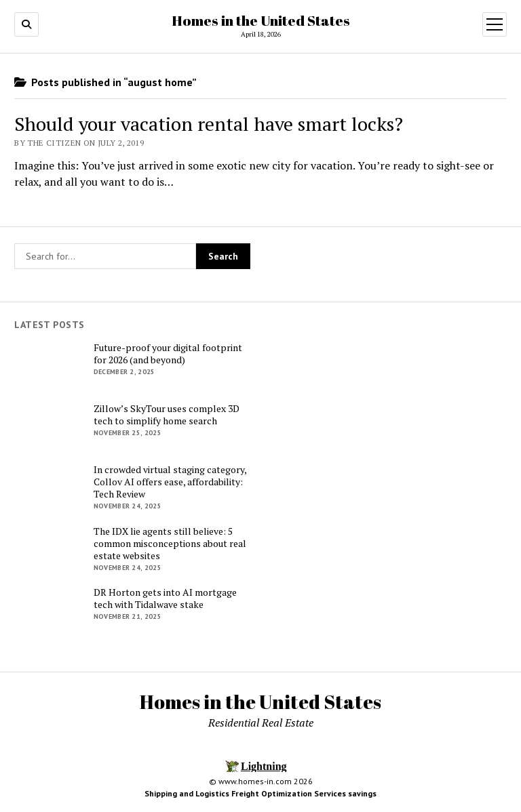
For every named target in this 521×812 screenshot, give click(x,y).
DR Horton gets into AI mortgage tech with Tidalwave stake (165, 598)
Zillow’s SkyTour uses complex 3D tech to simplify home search (167, 415)
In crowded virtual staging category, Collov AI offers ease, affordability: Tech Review (170, 482)
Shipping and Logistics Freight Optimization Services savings (260, 793)
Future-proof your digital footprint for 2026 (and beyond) (168, 354)
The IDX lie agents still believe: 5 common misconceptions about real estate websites (170, 544)
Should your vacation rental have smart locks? (209, 124)
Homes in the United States (261, 20)
